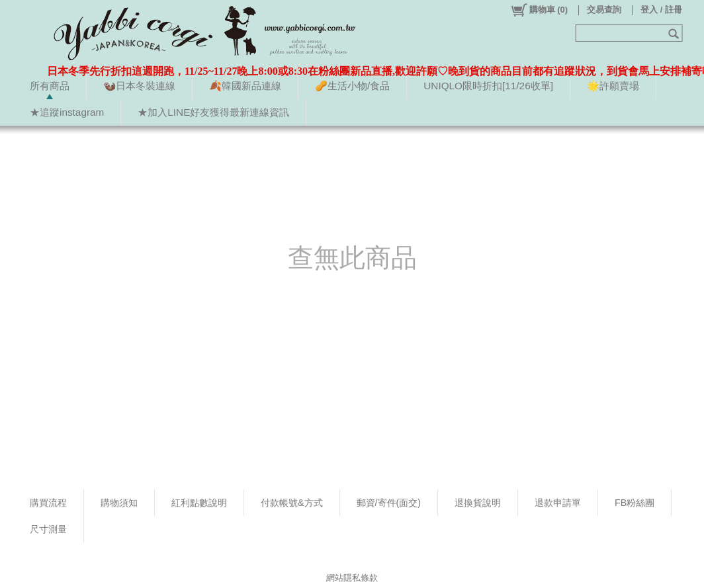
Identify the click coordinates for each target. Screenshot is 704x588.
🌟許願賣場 (613, 86)
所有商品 (50, 86)
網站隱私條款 (352, 578)
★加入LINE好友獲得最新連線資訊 (213, 112)
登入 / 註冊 (661, 10)
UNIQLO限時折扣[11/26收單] (488, 86)
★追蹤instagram (67, 112)
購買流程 (48, 503)
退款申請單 (558, 503)
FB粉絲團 (635, 503)
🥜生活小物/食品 (352, 86)
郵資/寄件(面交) (389, 503)
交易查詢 (604, 10)
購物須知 (119, 503)
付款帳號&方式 (292, 503)
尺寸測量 (48, 529)
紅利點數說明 (199, 503)
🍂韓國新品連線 (245, 86)
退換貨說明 (478, 503)
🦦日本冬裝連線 (139, 86)
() (539, 10)
